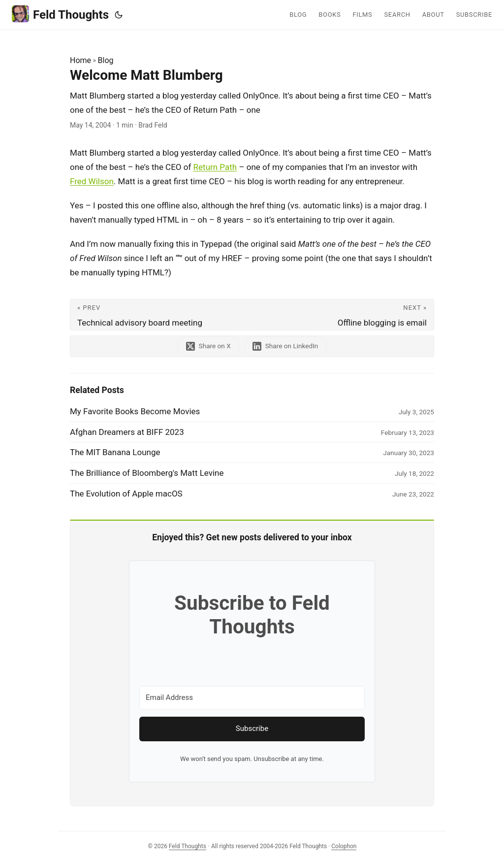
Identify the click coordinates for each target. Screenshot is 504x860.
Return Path (215, 167)
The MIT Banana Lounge (115, 452)
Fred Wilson (92, 181)
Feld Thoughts (60, 14)
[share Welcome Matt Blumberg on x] (208, 346)
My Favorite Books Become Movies (135, 411)
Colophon (344, 846)
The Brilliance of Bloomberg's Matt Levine (147, 473)
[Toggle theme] (119, 15)
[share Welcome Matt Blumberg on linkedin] (285, 346)
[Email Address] (252, 698)
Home (80, 60)
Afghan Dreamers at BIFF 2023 (127, 432)
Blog (106, 60)
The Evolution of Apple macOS (126, 494)
